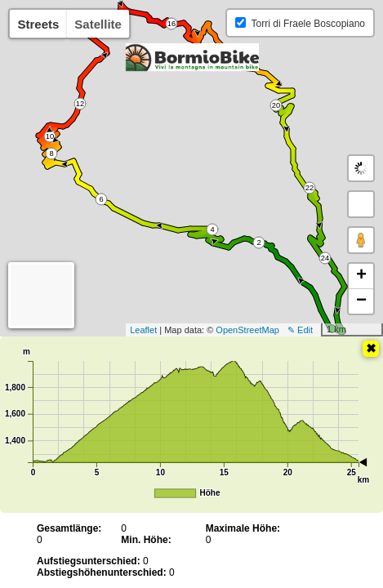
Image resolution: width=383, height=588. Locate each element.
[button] (361, 204)
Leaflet (143, 330)
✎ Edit (300, 330)
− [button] (361, 301)
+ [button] (361, 276)
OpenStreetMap (247, 330)
